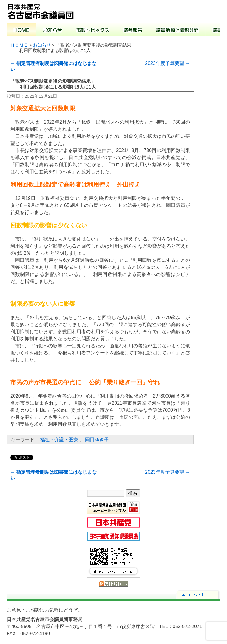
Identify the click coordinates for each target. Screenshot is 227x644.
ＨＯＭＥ (19, 45)
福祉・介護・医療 (59, 440)
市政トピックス (93, 31)
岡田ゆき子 (97, 440)
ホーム (22, 31)
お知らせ (53, 31)
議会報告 (133, 31)
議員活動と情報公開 (177, 31)
